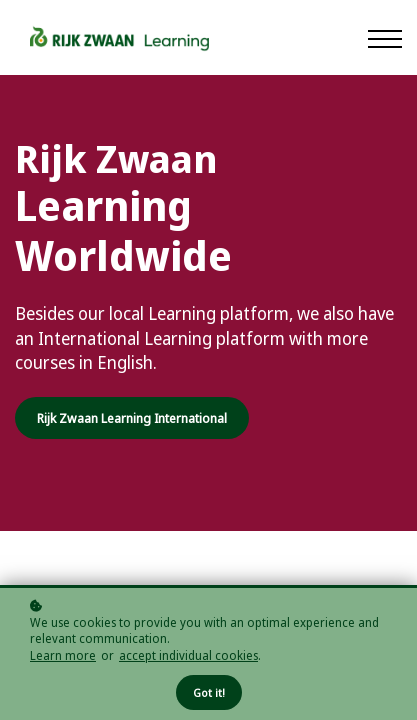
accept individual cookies (188, 656)
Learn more (63, 656)
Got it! (209, 692)
